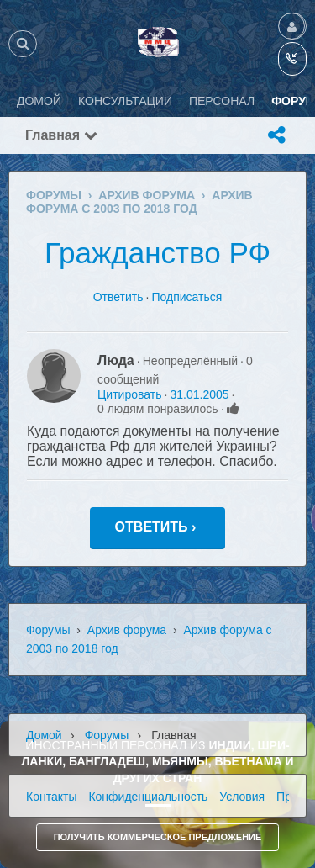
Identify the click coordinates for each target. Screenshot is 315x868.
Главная (61, 135)
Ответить (118, 297)
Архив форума (127, 630)
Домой (44, 735)
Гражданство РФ (157, 253)
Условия (242, 797)
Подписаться (186, 297)
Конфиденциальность (148, 797)
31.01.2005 (199, 394)
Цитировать (129, 394)
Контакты (51, 797)
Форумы (48, 630)
